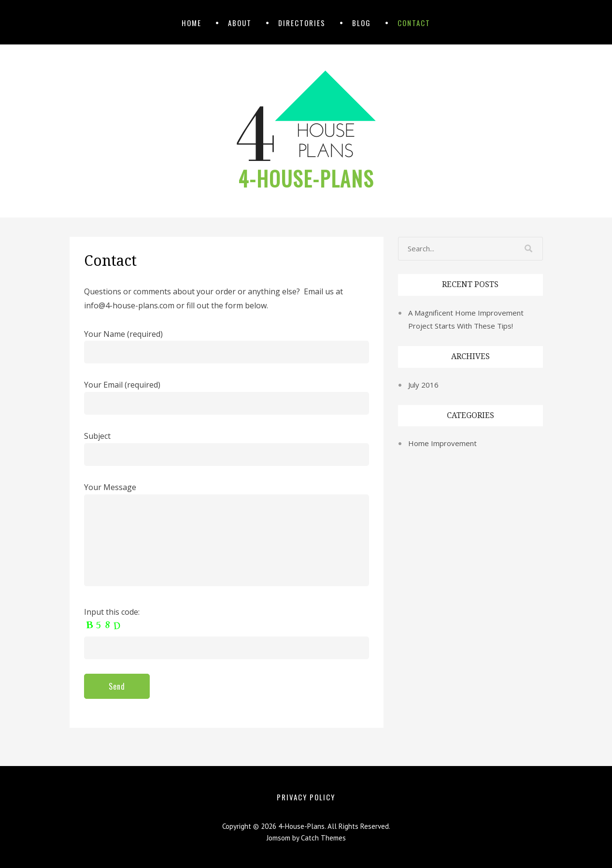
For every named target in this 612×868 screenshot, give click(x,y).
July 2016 (423, 385)
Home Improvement (442, 443)
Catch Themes (323, 838)
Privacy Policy (306, 797)
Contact (414, 23)
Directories (302, 23)
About (240, 23)
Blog (362, 23)
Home (192, 23)
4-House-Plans (306, 178)
